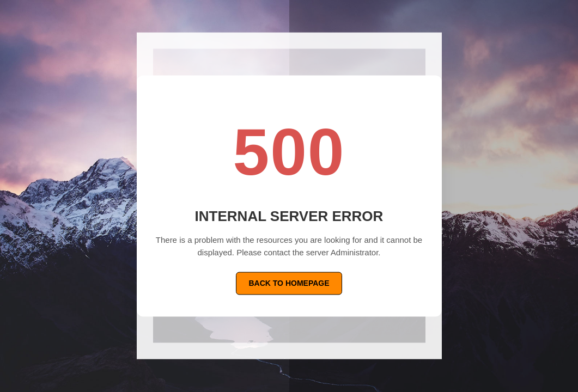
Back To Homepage (289, 283)
